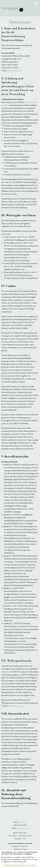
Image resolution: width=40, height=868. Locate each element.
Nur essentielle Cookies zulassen (26, 866)
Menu (36, 4)
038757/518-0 (22, 822)
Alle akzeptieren (9, 866)
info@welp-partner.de (15, 71)
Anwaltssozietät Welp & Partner (12, 11)
